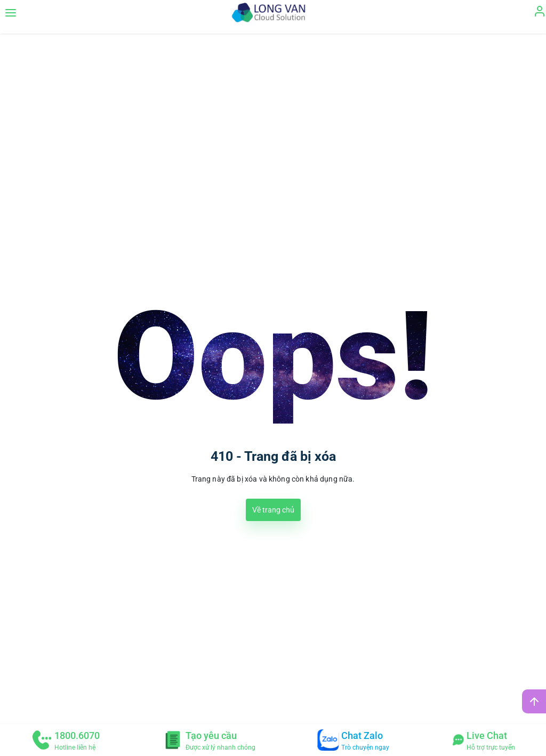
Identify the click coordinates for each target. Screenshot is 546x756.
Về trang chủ (273, 510)
